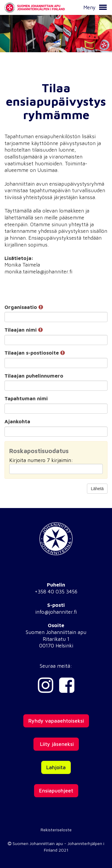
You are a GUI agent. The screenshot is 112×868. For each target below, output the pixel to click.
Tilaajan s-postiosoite (35, 353)
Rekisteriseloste (56, 830)
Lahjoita (56, 767)
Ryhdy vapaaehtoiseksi (56, 721)
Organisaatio (24, 307)
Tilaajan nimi (24, 330)
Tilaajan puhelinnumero (34, 376)
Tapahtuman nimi (26, 398)
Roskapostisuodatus (39, 451)
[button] (103, 7)
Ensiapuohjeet (56, 791)
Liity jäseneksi (56, 744)
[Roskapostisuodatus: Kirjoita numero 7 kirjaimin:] (56, 469)
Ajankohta (17, 421)
